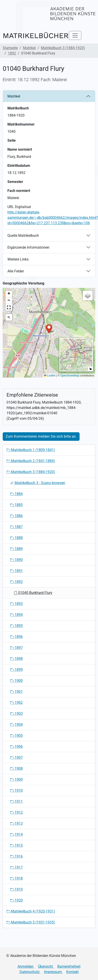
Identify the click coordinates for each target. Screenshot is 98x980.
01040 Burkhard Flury (33, 593)
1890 (16, 560)
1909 (16, 779)
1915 (16, 845)
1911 (16, 801)
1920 (16, 900)
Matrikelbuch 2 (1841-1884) (31, 461)
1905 (16, 736)
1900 (16, 681)
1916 (16, 856)
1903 (16, 714)
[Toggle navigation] (75, 35)
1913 (16, 823)
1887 (16, 527)
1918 (16, 878)
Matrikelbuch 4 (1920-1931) (31, 911)
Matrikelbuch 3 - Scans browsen (38, 483)
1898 (16, 659)
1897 (16, 648)
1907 (16, 757)
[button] (49, 328)
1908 (16, 768)
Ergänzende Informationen (28, 247)
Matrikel (29, 48)
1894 (16, 615)
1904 (16, 725)
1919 (16, 889)
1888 (16, 538)
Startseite (10, 48)
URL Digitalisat (19, 207)
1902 (16, 703)
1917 (16, 867)
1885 (16, 505)
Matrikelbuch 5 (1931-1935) (31, 922)
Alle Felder (16, 271)
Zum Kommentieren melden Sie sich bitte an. (41, 436)
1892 (12, 53)
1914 (16, 834)
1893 (16, 604)
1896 (16, 637)
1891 (16, 571)
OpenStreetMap (70, 376)
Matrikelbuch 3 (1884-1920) (63, 48)
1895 (16, 626)
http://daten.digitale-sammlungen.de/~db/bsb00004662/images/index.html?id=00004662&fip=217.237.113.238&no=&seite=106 (53, 218)
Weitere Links (18, 259)
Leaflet (50, 376)
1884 (16, 494)
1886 (16, 516)
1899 (16, 670)
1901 (16, 692)
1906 (16, 746)
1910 (16, 790)
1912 (16, 812)
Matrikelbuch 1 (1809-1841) (31, 450)
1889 (16, 549)
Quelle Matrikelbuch (23, 236)
